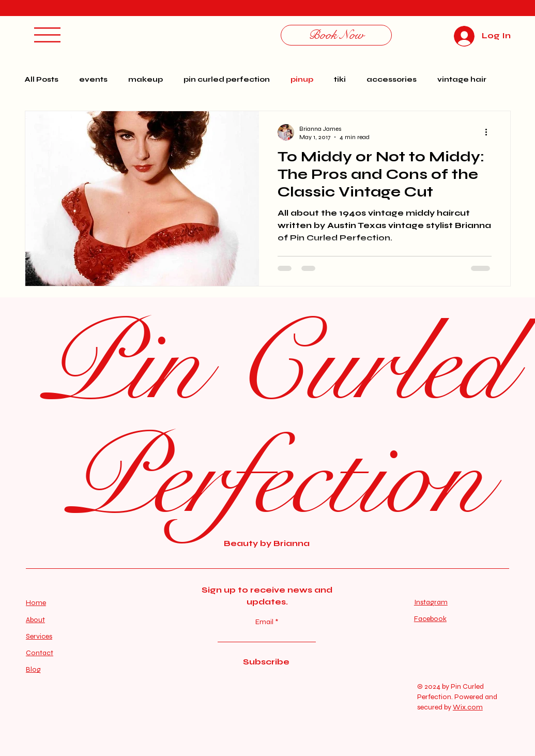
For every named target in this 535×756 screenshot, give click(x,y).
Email (265, 622)
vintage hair (462, 79)
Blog (33, 669)
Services (39, 636)
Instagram (431, 602)
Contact (40, 653)
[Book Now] (336, 35)
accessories (392, 79)
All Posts (42, 79)
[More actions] (490, 132)
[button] (47, 35)
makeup (146, 79)
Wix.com (468, 707)
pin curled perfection (227, 79)
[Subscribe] (266, 662)
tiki (340, 79)
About (35, 620)
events (93, 79)
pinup (302, 79)
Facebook (430, 619)
